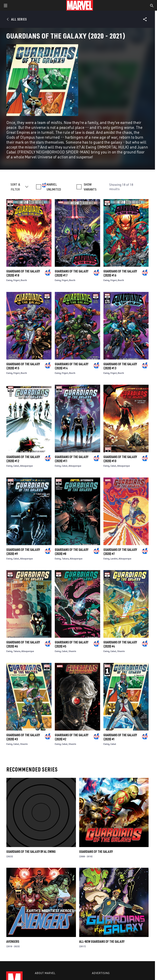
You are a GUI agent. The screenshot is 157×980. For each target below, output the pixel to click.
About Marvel (45, 973)
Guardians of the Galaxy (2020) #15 (23, 366)
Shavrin (72, 651)
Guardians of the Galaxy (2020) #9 (23, 552)
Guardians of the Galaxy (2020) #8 (72, 552)
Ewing (9, 280)
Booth (24, 280)
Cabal (16, 466)
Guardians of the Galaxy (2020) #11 (72, 459)
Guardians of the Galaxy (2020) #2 (72, 737)
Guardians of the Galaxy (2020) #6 (23, 644)
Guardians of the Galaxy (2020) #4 (120, 644)
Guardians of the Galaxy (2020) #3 (23, 737)
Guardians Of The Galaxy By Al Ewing (31, 852)
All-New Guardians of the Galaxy (102, 941)
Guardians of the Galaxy (96, 852)
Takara (65, 559)
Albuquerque (26, 466)
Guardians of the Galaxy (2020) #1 (120, 737)
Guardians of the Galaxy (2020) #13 (120, 366)
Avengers (13, 941)
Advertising (101, 973)
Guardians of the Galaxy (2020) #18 (23, 273)
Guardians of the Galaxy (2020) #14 (72, 366)
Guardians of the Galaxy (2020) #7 (120, 552)
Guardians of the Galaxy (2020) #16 (120, 273)
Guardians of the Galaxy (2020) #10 (120, 459)
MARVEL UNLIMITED (54, 187)
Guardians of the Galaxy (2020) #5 (72, 644)
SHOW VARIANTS (90, 187)
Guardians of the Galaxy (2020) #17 (72, 273)
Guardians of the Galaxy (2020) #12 (23, 459)
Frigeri (17, 280)
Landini (114, 559)
